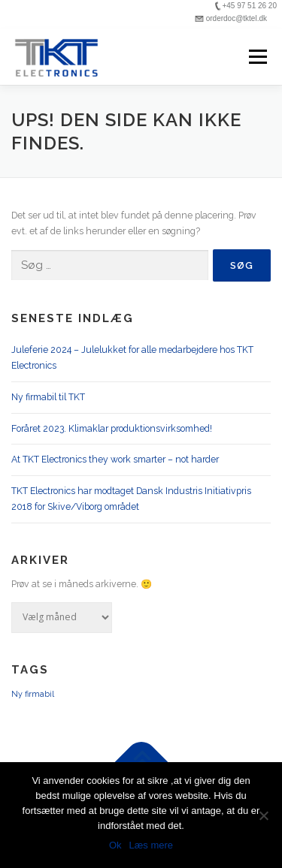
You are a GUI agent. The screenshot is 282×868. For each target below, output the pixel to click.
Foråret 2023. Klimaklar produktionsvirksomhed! (112, 428)
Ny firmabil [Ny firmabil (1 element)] (33, 694)
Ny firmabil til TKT (48, 397)
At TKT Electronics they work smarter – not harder (115, 459)
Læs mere (152, 845)
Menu (257, 57)
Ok (115, 845)
